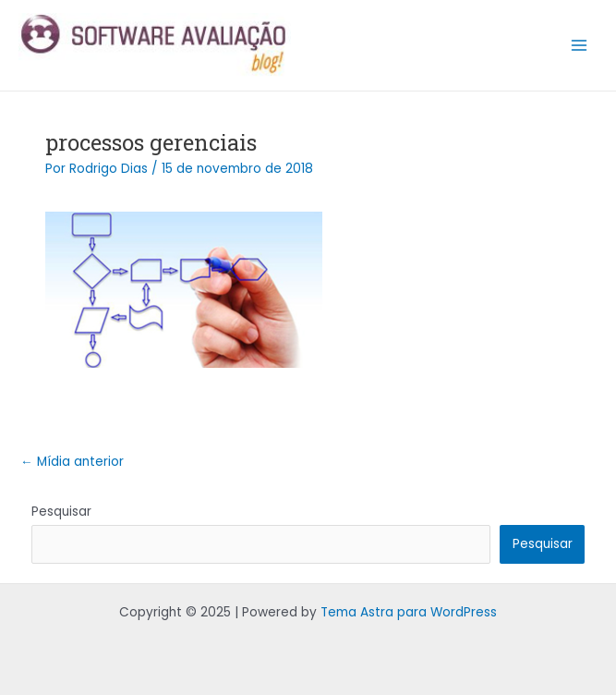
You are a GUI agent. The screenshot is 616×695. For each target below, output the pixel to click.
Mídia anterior (72, 462)
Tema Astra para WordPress (409, 612)
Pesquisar (61, 512)
